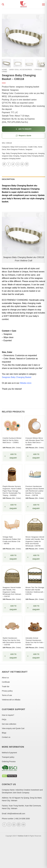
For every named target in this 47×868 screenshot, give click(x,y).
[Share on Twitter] (13, 164)
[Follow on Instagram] (9, 825)
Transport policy (8, 757)
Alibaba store (26, 383)
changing (41, 153)
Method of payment (9, 753)
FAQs (4, 719)
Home (4, 70)
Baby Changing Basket (14, 153)
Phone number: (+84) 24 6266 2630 (16, 819)
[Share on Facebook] (9, 164)
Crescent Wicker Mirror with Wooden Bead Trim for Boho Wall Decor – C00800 (34, 441)
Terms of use (7, 695)
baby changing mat (30, 153)
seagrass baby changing (11, 156)
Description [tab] (8, 179)
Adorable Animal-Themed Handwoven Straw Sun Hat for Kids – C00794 (35, 641)
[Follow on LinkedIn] (19, 825)
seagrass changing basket (11, 158)
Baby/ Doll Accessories (21, 70)
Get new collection (9, 724)
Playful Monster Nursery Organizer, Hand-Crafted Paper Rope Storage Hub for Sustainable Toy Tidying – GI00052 (12, 491)
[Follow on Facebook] (4, 825)
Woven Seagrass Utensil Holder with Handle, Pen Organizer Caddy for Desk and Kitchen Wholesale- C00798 (35, 541)
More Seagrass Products (16, 149)
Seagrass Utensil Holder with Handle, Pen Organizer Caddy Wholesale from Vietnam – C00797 (12, 592)
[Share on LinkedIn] (27, 164)
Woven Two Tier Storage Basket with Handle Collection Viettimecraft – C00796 (35, 591)
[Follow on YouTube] (23, 825)
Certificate (6, 682)
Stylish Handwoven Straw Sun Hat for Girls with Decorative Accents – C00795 (12, 641)
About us (5, 678)
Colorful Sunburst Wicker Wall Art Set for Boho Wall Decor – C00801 (12, 440)
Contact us (6, 737)
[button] (43, 4)
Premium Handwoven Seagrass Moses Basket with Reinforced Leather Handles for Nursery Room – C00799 (35, 491)
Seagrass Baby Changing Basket (32, 156)
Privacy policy (7, 691)
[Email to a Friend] (18, 164)
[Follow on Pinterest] (14, 825)
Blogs (4, 733)
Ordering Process (9, 762)
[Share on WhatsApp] (4, 164)
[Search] (3, 4)
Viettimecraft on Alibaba (11, 700)
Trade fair (6, 686)
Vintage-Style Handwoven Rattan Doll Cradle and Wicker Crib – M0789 (12, 540)
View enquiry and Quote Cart (13, 728)
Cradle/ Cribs (32, 147)
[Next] (44, 65)
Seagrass (29, 149)
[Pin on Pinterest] (22, 164)
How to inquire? (8, 715)
